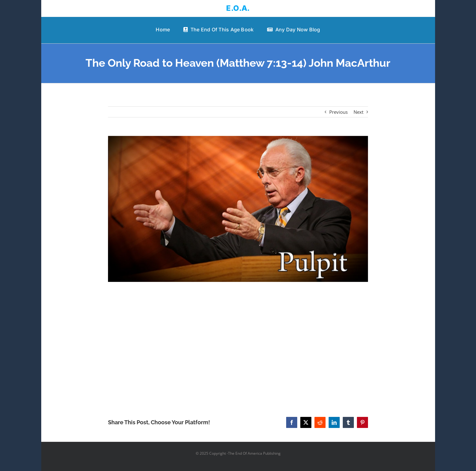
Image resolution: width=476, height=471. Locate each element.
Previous (338, 112)
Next (358, 112)
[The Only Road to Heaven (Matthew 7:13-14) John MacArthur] (238, 209)
